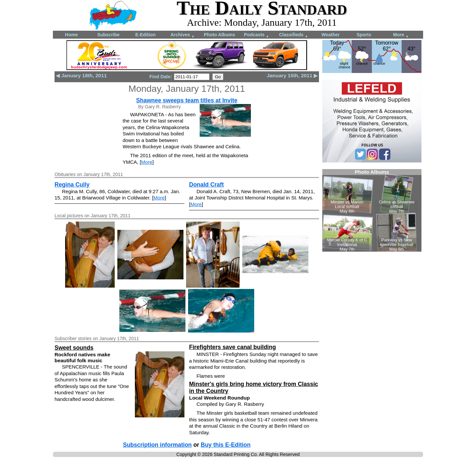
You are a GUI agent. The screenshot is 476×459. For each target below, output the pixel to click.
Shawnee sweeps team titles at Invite (187, 100)
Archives (183, 35)
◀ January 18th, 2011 (81, 75)
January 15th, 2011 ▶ (292, 75)
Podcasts (257, 35)
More (401, 35)
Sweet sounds (74, 348)
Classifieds (294, 35)
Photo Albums (219, 35)
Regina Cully (72, 185)
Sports (364, 35)
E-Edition (145, 35)
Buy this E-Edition (226, 445)
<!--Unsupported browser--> (372, 210)
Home (72, 35)
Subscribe (108, 35)
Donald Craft (206, 185)
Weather (331, 35)
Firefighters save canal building (233, 347)
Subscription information (157, 445)
